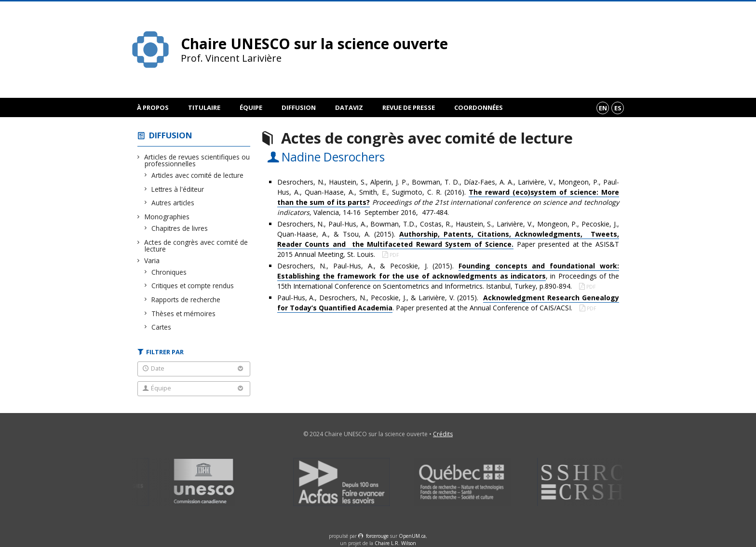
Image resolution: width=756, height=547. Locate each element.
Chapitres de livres (180, 228)
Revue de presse (409, 107)
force (377, 536)
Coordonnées (479, 107)
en (603, 108)
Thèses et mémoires (184, 314)
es (618, 108)
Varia (152, 260)
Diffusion (299, 107)
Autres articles (173, 203)
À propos (153, 107)
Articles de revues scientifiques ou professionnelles (197, 160)
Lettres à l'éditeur (178, 189)
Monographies (167, 217)
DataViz (349, 107)
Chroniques (169, 272)
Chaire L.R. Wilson (395, 543)
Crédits (443, 434)
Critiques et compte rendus (193, 286)
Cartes (162, 327)
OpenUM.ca (412, 536)
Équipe (251, 107)
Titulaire (204, 107)
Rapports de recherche (186, 300)
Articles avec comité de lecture (198, 175)
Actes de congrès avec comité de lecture (196, 246)
